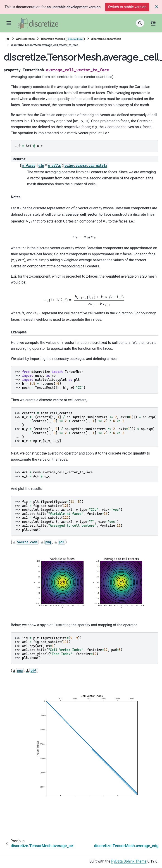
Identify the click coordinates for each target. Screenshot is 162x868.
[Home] (8, 39)
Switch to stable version (127, 7)
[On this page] (153, 23)
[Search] (140, 23)
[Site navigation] (9, 23)
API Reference (25, 39)
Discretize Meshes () (63, 39)
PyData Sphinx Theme (129, 861)
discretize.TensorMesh (106, 39)
